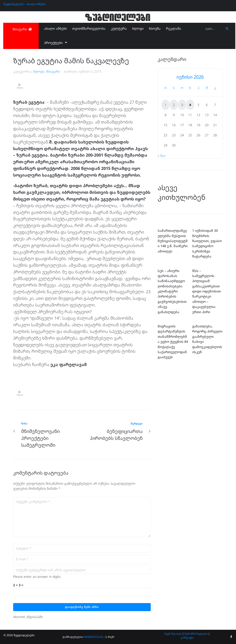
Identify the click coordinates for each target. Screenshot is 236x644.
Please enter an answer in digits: (37, 577)
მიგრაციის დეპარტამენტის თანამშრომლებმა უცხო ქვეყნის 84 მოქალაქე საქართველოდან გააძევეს (173, 342)
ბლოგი (39, 71)
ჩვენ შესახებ (173, 634)
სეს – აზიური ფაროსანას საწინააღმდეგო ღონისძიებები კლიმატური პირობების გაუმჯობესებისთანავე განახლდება (172, 291)
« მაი (162, 156)
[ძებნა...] (213, 29)
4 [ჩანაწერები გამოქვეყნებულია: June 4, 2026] (190, 105)
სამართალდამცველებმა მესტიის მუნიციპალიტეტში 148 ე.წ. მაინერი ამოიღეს (173, 241)
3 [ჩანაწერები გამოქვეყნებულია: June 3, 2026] (182, 105)
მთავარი (53, 71)
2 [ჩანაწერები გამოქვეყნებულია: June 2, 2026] (174, 105)
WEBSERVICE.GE (93, 637)
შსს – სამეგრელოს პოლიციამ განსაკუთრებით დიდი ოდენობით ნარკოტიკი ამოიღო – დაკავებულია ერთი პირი (206, 291)
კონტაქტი (187, 637)
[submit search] (227, 29)
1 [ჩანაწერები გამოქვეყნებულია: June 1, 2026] (165, 105)
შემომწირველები (196, 634)
